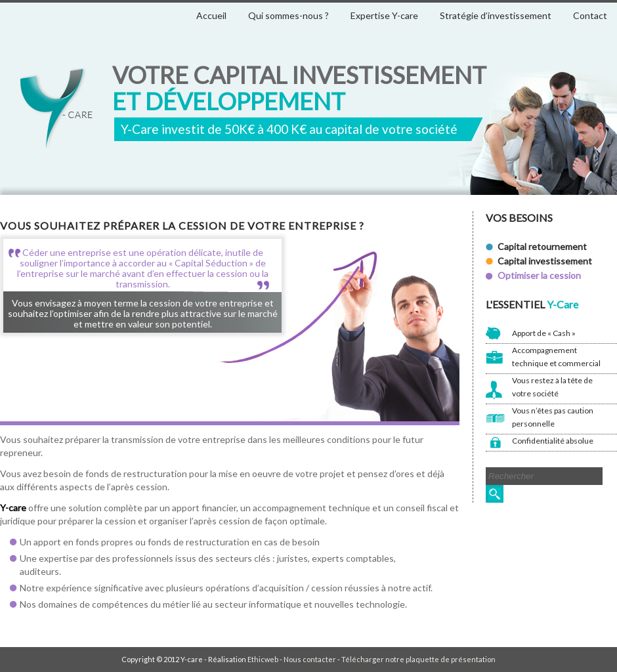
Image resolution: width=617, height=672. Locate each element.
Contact (590, 15)
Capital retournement (542, 246)
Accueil (211, 15)
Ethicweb (263, 659)
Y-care (56, 110)
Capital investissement (545, 261)
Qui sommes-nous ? (288, 15)
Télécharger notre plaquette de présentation (418, 659)
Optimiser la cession (539, 275)
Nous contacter (310, 659)
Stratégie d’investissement (496, 15)
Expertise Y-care (384, 15)
